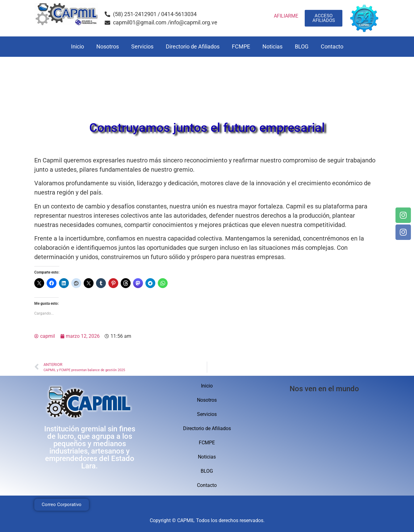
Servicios (142, 46)
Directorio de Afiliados (193, 46)
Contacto (332, 46)
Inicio (77, 46)
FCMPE (241, 46)
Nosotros (108, 46)
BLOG (302, 46)
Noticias (272, 46)
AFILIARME (286, 16)
